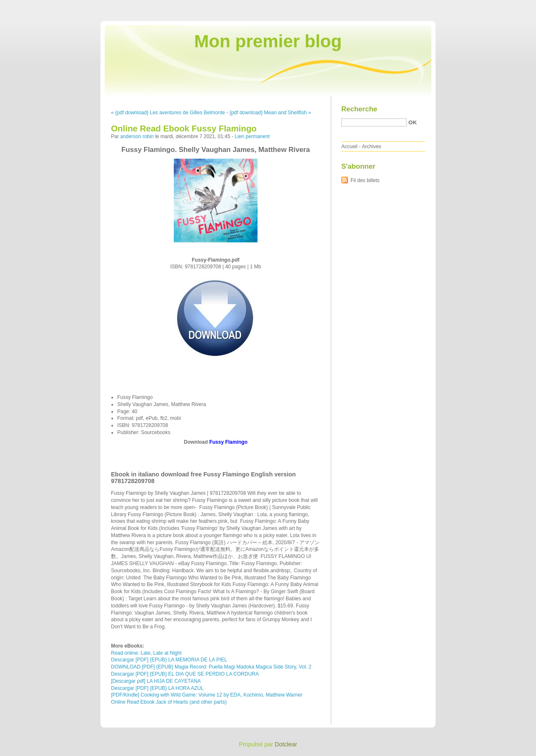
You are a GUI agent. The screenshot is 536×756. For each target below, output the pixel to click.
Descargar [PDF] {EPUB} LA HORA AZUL (157, 688)
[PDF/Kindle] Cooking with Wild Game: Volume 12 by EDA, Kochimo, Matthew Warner (207, 695)
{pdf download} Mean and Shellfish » (270, 113)
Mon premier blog (268, 41)
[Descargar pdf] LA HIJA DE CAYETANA (156, 681)
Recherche (359, 109)
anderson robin (137, 136)
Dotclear (286, 744)
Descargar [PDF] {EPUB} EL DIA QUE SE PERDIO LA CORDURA (185, 674)
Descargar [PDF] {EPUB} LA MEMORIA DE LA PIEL (169, 660)
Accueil (349, 147)
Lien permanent (252, 136)
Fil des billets (365, 180)
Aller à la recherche (512, 6)
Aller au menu (470, 6)
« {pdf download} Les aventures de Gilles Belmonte (168, 113)
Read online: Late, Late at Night (146, 653)
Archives (371, 147)
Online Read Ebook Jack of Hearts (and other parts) (169, 702)
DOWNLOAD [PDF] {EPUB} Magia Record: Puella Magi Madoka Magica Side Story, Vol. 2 (211, 667)
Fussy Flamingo (228, 442)
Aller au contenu (433, 6)
